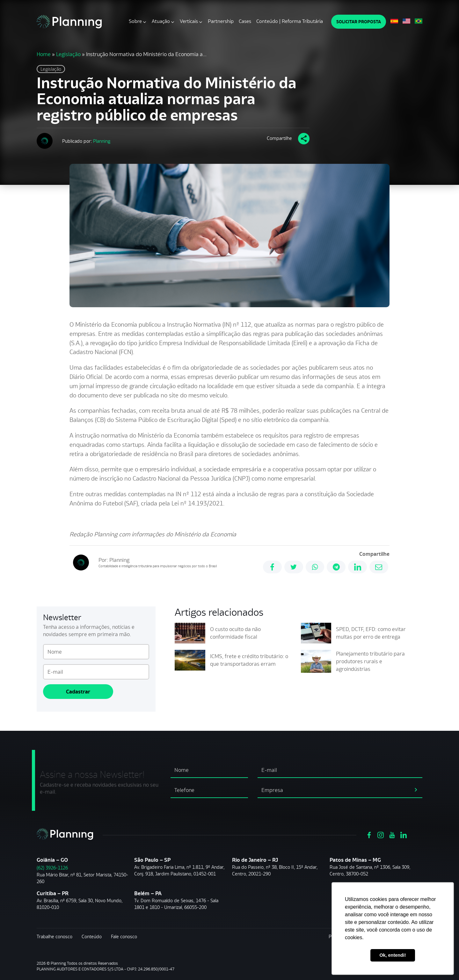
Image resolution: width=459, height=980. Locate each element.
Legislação (68, 54)
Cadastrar (78, 692)
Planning (102, 141)
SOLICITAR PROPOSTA (359, 22)
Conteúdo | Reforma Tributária (290, 21)
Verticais (189, 21)
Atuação (161, 21)
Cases (245, 21)
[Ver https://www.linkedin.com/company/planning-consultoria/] (404, 834)
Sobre (135, 21)
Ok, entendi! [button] (393, 955)
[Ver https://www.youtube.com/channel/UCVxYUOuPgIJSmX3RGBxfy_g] (392, 834)
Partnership (221, 21)
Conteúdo (92, 936)
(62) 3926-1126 (52, 868)
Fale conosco (124, 936)
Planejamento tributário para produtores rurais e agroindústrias (370, 661)
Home (44, 54)
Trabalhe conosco (55, 936)
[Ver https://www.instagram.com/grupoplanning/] (381, 834)
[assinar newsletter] (416, 789)
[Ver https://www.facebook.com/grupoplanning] (369, 834)
